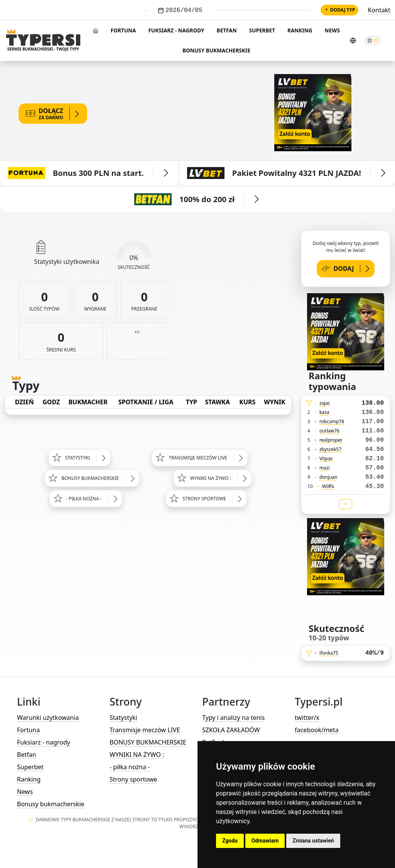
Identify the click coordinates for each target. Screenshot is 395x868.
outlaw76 (329, 431)
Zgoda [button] (230, 841)
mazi (325, 468)
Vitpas (326, 458)
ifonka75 (329, 653)
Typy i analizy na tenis (233, 718)
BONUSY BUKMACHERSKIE (148, 742)
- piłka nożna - (130, 767)
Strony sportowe (133, 779)
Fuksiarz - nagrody (176, 30)
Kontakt (379, 10)
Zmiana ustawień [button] (313, 841)
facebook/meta (317, 730)
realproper (331, 440)
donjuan (328, 477)
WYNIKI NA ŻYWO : (137, 755)
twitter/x (307, 718)
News (332, 30)
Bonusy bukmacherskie (216, 50)
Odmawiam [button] (265, 841)
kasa (324, 412)
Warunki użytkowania (48, 718)
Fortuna (123, 30)
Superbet (262, 30)
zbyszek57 (330, 449)
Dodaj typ (340, 10)
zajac (325, 403)
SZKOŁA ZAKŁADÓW (231, 730)
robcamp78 (332, 421)
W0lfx (328, 486)
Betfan (227, 30)
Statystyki (123, 718)
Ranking (300, 30)
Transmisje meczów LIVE (145, 730)
